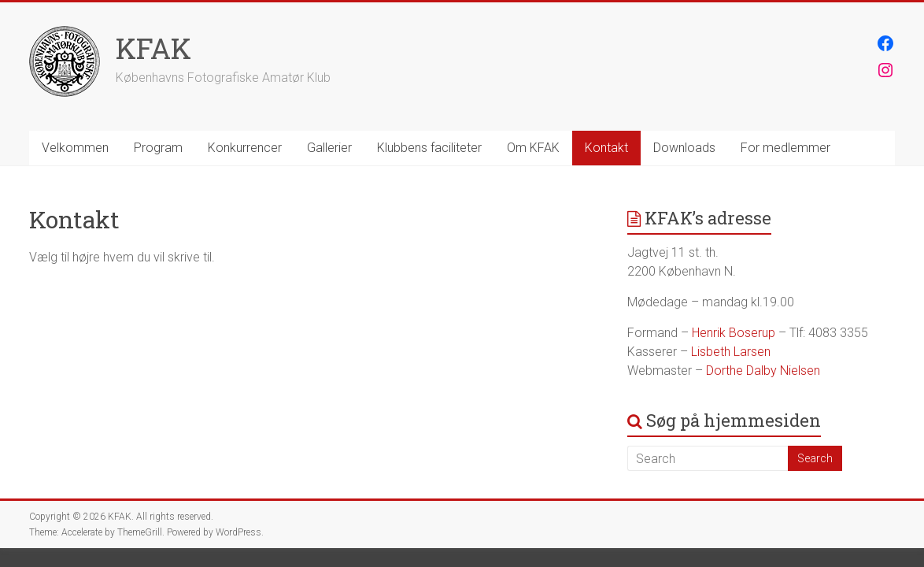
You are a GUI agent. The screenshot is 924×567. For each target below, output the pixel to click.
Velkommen (75, 148)
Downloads (684, 148)
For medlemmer (785, 148)
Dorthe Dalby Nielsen (763, 371)
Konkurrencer (245, 148)
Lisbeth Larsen (731, 352)
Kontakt (606, 148)
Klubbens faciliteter (429, 148)
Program (158, 148)
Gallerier (329, 148)
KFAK (153, 48)
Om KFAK (533, 148)
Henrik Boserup (734, 333)
